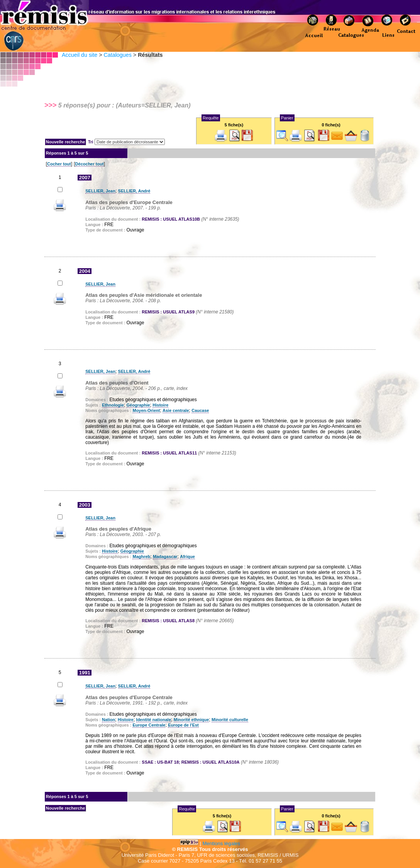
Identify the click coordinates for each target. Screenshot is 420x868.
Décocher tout (90, 164)
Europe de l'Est (183, 725)
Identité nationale (154, 720)
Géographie (138, 405)
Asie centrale (176, 410)
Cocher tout (59, 164)
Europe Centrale (149, 725)
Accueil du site (80, 55)
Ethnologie (113, 405)
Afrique (187, 557)
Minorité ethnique (191, 720)
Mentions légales (222, 843)
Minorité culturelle (230, 720)
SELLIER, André (134, 191)
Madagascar (165, 557)
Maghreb (141, 557)
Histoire (160, 405)
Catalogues (117, 55)
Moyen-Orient (146, 410)
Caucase (200, 410)
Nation (108, 720)
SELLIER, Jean (100, 191)
